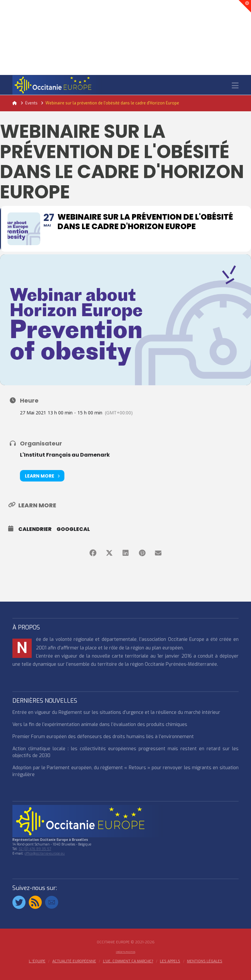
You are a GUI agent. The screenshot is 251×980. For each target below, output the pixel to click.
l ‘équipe (37, 961)
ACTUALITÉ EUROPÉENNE (74, 961)
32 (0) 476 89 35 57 (35, 849)
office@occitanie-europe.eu (45, 853)
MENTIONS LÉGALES (205, 961)
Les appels (170, 961)
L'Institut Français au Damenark (65, 455)
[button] (235, 86)
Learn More (42, 476)
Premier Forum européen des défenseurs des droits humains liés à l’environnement (103, 737)
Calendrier (35, 529)
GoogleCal (73, 529)
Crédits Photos (126, 952)
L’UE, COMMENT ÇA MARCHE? (128, 961)
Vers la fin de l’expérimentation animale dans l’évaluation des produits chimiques (100, 725)
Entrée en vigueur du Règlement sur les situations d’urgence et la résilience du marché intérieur (116, 712)
